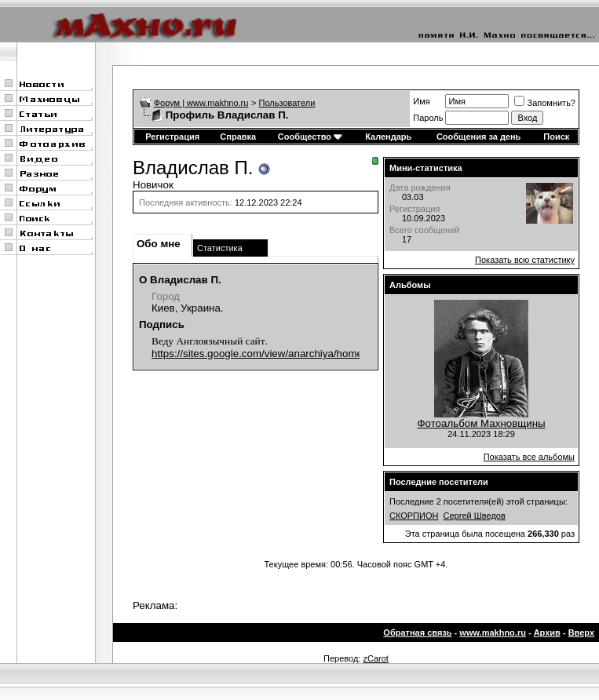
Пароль (428, 118)
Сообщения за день (478, 137)
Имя (421, 101)
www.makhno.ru (493, 633)
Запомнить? (545, 103)
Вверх (581, 633)
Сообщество (310, 137)
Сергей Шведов (475, 516)
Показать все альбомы (529, 457)
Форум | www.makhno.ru (201, 103)
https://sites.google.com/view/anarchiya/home (257, 354)
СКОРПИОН (414, 516)
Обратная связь (417, 633)
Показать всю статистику (525, 260)
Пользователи (287, 103)
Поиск (556, 137)
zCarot (375, 658)
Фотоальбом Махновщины (481, 423)
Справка (238, 137)
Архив (547, 633)
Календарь (388, 137)
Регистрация (172, 137)
